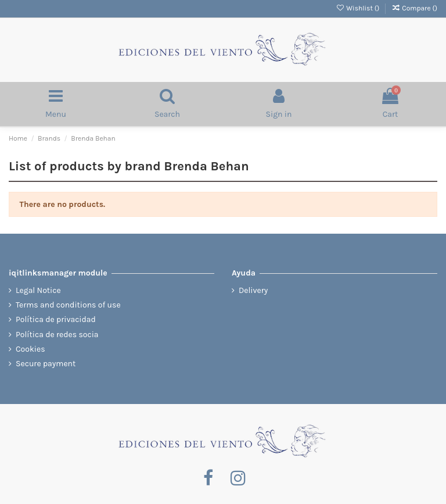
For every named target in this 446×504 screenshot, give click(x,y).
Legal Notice (38, 290)
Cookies (30, 349)
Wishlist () (358, 8)
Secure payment (46, 364)
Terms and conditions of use (68, 305)
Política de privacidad (56, 319)
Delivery (253, 290)
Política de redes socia (57, 335)
